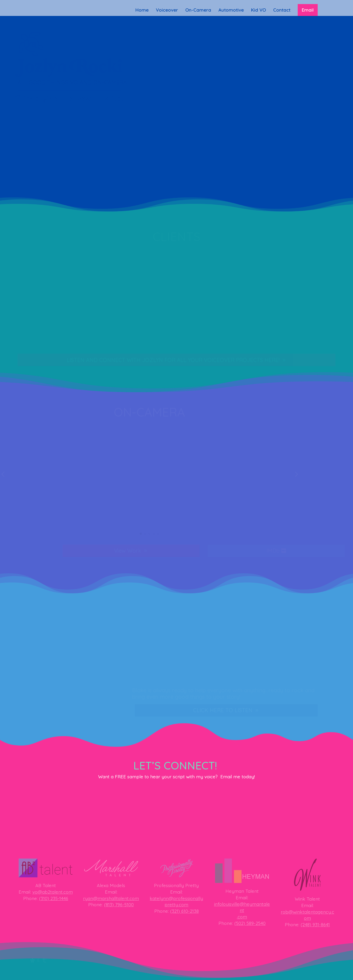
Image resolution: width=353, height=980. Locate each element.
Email (308, 10)
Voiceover (167, 10)
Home (142, 10)
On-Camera (198, 10)
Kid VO (258, 10)
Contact (282, 10)
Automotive (231, 10)
